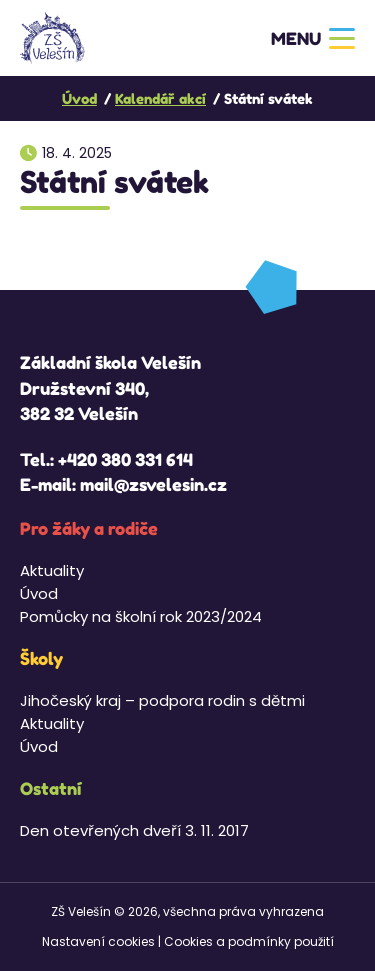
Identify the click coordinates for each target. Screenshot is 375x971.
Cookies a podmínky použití (249, 941)
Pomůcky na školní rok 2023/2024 (141, 616)
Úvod (39, 593)
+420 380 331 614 (125, 459)
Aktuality (52, 570)
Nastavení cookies (98, 941)
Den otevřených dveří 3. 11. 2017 (134, 830)
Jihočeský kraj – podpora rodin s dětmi (162, 700)
